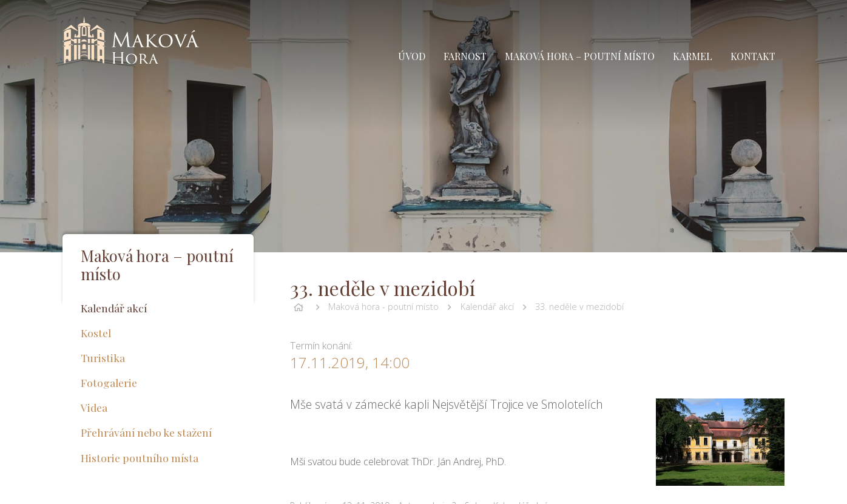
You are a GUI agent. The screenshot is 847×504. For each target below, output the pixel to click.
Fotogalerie (109, 382)
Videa (94, 407)
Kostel (96, 333)
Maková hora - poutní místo (383, 307)
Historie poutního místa (140, 458)
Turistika (103, 358)
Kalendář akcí (487, 307)
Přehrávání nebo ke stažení (146, 432)
